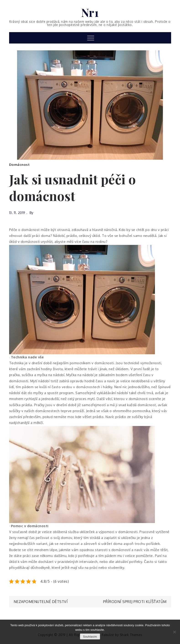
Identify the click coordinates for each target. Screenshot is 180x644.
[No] (174, 632)
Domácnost (19, 165)
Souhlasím (90, 637)
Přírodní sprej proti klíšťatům (135, 602)
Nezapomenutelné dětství (41, 602)
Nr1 (90, 12)
